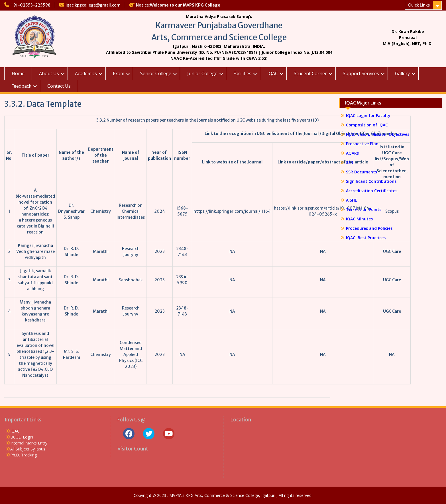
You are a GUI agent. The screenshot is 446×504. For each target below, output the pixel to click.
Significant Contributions (371, 181)
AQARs (352, 153)
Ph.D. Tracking (24, 455)
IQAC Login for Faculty (368, 115)
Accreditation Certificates (372, 191)
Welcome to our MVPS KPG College (185, 5)
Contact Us (59, 86)
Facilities (242, 73)
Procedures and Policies (369, 228)
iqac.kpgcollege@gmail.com (93, 5)
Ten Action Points (364, 209)
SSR (350, 162)
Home (18, 73)
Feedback (21, 86)
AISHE (352, 200)
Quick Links (419, 5)
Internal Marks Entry (29, 443)
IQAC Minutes (359, 219)
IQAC (273, 73)
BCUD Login (22, 437)
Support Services (361, 73)
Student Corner (310, 73)
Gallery (402, 73)
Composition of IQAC (367, 125)
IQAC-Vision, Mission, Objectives (378, 134)
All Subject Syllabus (28, 449)
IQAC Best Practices (366, 238)
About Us (49, 73)
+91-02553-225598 (30, 5)
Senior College (156, 73)
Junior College (202, 73)
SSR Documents (362, 172)
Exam (119, 73)
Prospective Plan (362, 144)
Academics (86, 73)
